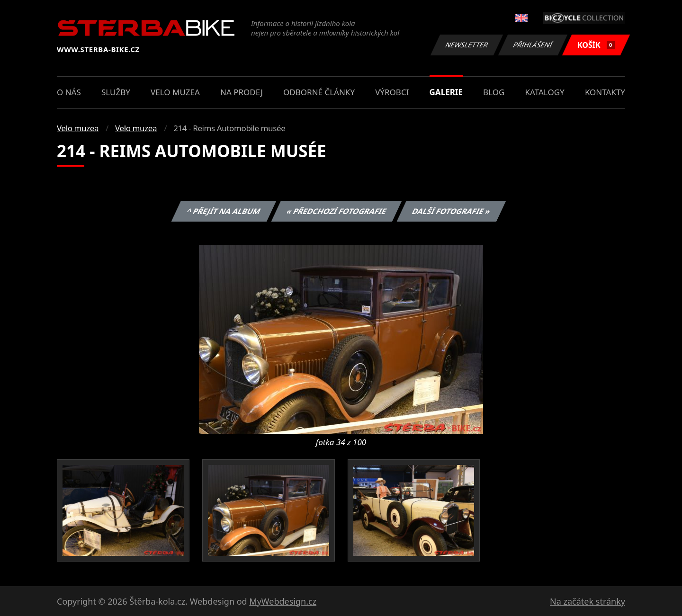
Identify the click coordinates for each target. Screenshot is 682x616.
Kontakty (605, 92)
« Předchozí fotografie (336, 211)
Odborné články (319, 92)
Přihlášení (533, 45)
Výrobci (392, 92)
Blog (494, 92)
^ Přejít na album (224, 211)
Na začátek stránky (588, 601)
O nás (69, 92)
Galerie (446, 92)
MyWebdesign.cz (283, 601)
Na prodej (242, 92)
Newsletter (467, 45)
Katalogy (545, 92)
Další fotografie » (452, 211)
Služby (116, 92)
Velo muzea (175, 92)
